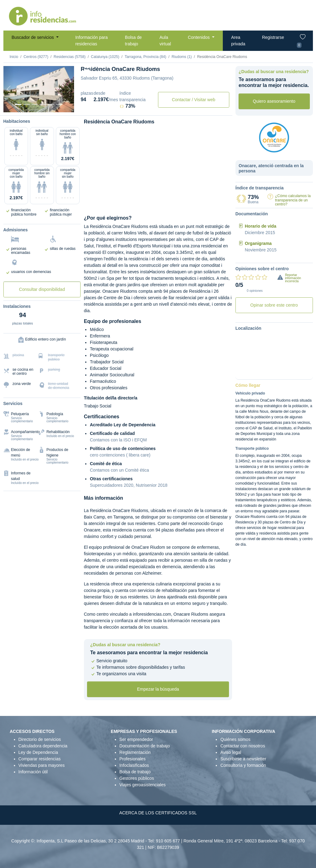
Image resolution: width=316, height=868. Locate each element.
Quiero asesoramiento (274, 101)
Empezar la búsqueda (158, 689)
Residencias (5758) (70, 57)
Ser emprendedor (136, 739)
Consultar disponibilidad (42, 289)
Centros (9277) (36, 57)
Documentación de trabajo (145, 746)
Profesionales (133, 759)
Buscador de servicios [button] (33, 37)
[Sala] (43, 104)
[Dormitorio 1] (26, 104)
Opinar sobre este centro (274, 305)
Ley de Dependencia (38, 752)
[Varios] (51, 104)
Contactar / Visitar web (194, 100)
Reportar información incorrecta (293, 278)
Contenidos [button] (200, 37)
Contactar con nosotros (243, 746)
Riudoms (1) (182, 57)
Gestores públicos (137, 778)
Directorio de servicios (40, 739)
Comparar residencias (40, 759)
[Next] (69, 89)
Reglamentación (135, 752)
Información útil (33, 772)
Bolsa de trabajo (133, 41)
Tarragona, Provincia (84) (146, 57)
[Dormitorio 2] (35, 104)
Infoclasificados (134, 765)
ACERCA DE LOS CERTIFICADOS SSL (158, 813)
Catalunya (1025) (105, 57)
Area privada (238, 41)
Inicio (14, 57)
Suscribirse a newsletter (243, 759)
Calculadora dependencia (43, 746)
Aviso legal (231, 752)
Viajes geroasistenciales (143, 785)
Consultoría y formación (243, 765)
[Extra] (59, 104)
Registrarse (273, 37)
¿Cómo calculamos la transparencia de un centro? (293, 200)
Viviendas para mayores (42, 765)
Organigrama (258, 243)
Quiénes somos (235, 739)
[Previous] (9, 89)
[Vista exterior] (18, 104)
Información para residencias (91, 41)
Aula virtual (165, 41)
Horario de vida (260, 226)
